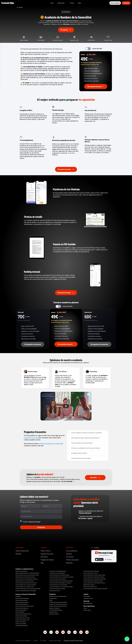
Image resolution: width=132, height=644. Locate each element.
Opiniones (69, 554)
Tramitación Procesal (88, 598)
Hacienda (86, 601)
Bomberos (53, 594)
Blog (42, 563)
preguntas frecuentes (31, 438)
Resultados (69, 563)
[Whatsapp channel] (87, 632)
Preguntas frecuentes (47, 554)
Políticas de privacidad (55, 641)
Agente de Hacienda (88, 603)
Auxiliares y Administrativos (24, 569)
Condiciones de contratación (23, 641)
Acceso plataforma (72, 551)
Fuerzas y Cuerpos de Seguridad (25, 594)
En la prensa (70, 557)
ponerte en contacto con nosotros (50, 444)
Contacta (97, 548)
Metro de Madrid (87, 610)
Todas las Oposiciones (22, 551)
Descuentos (44, 557)
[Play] (66, 406)
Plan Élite (18, 554)
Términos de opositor (72, 560)
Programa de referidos (47, 560)
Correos (85, 608)
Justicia (86, 594)
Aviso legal (43, 641)
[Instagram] (51, 632)
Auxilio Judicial (87, 596)
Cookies (36, 641)
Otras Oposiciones (89, 606)
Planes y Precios (46, 551)
